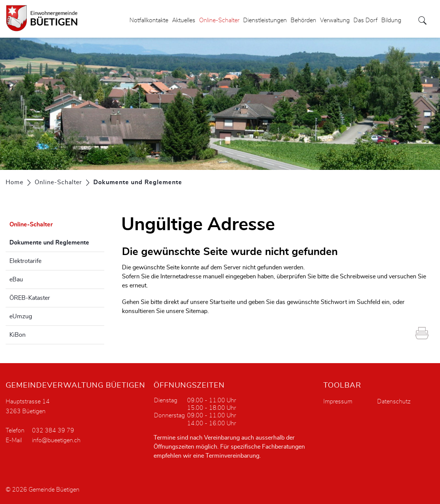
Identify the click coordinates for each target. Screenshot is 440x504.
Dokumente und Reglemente (57, 241)
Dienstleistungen (265, 20)
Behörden (303, 20)
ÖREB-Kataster (30, 298)
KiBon (18, 335)
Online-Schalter (219, 20)
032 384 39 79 (53, 431)
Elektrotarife (25, 261)
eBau (16, 279)
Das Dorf (365, 20)
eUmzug (21, 316)
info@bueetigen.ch (56, 440)
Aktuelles (184, 20)
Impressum (338, 402)
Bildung (391, 20)
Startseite (222, 302)
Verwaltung (335, 20)
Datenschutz (394, 402)
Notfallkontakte (149, 20)
